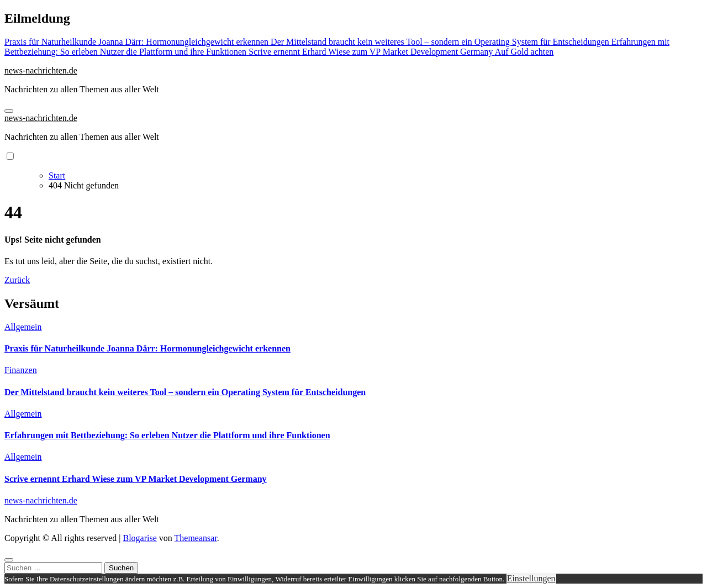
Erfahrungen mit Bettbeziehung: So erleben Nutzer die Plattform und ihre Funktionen (167, 435)
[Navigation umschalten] (9, 111)
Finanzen (21, 370)
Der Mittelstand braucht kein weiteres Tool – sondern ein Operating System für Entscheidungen (185, 392)
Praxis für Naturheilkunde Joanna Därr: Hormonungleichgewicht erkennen (147, 348)
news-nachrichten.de (41, 70)
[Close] (9, 560)
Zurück (17, 280)
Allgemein (23, 327)
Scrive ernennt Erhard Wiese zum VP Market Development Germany (136, 479)
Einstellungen (531, 578)
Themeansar (196, 538)
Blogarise (139, 538)
